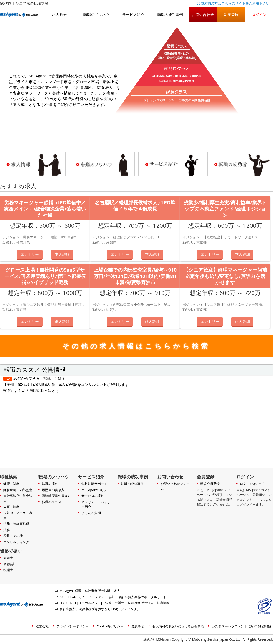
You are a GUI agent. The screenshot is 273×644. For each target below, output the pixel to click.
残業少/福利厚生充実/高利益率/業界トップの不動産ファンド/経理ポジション (225, 209)
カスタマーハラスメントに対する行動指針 (242, 626)
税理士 (8, 570)
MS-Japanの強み (94, 490)
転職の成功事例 (170, 15)
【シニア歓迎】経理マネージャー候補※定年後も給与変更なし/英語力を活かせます (225, 276)
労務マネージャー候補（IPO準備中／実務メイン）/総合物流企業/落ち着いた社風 (45, 209)
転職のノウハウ (96, 15)
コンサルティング (16, 542)
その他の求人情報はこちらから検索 (136, 346)
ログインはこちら (253, 484)
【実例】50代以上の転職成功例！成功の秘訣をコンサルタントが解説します (66, 384)
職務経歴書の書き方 (56, 496)
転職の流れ (50, 484)
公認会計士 (11, 564)
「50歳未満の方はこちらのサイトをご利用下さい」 (233, 3)
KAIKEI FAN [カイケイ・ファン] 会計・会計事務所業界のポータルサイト (113, 597)
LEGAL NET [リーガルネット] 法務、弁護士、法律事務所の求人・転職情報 (115, 603)
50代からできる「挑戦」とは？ (39, 378)
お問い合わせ (203, 15)
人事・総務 (11, 507)
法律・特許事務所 (16, 524)
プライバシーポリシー (73, 626)
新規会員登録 (210, 484)
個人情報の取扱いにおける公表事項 (178, 626)
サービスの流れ (93, 496)
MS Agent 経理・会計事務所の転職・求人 (90, 591)
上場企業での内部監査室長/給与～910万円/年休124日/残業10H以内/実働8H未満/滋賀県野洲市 (135, 276)
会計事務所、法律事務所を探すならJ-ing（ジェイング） (100, 609)
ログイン (259, 15)
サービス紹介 (133, 15)
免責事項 (138, 626)
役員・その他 (13, 536)
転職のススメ (52, 502)
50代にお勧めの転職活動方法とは (31, 391)
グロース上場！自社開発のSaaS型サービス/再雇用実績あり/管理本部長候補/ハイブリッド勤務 (45, 276)
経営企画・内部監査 (18, 490)
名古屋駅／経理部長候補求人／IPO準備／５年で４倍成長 (135, 206)
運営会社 (42, 626)
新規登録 (231, 15)
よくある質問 (91, 513)
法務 (7, 530)
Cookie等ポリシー (110, 626)
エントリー (30, 254)
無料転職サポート (94, 484)
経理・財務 (11, 484)
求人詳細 (62, 254)
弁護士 (8, 558)
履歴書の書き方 (53, 490)
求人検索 (59, 15)
